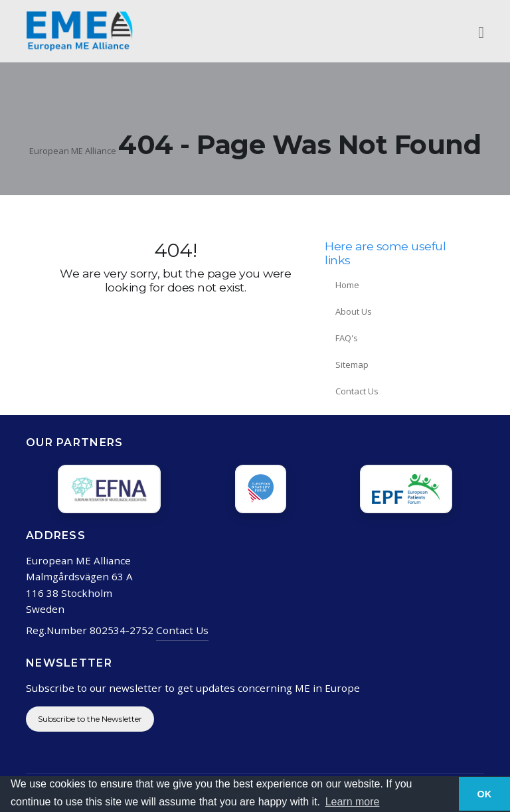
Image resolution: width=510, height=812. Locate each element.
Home (347, 285)
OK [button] (485, 794)
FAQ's (347, 338)
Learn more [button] (353, 802)
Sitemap (352, 365)
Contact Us (357, 391)
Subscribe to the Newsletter (90, 719)
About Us (354, 311)
